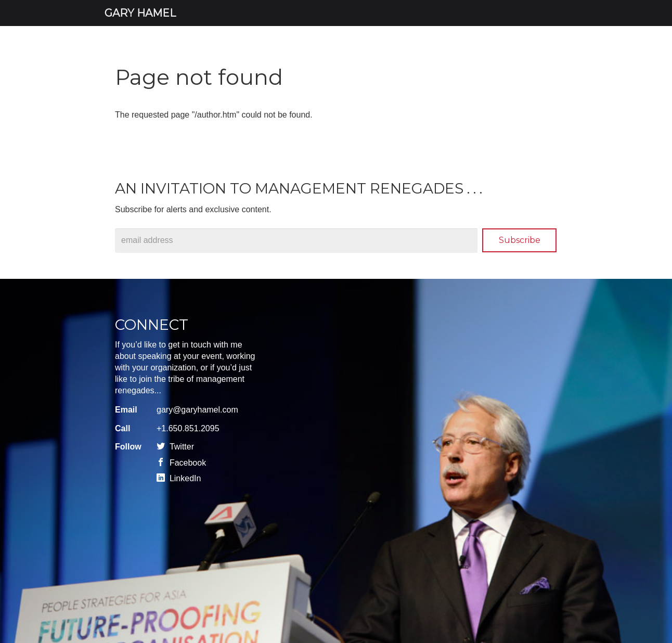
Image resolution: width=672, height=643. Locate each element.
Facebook (181, 463)
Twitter (175, 447)
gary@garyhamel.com (197, 410)
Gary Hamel (140, 13)
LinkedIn (179, 478)
